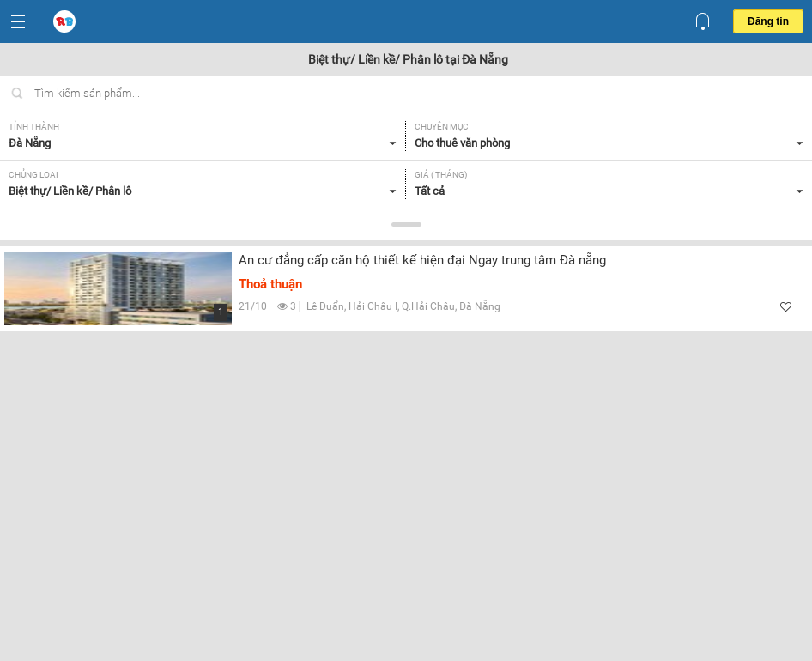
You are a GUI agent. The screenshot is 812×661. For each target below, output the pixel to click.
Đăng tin (768, 21)
